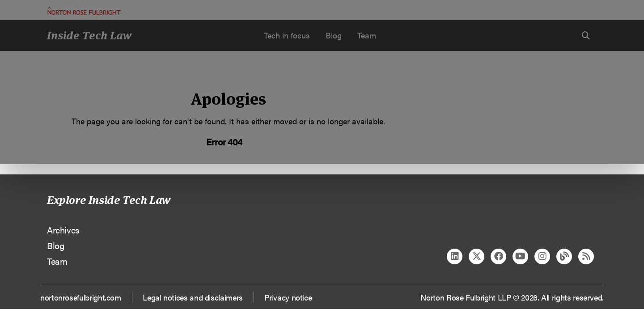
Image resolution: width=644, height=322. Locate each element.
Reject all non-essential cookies (454, 94)
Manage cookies (327, 94)
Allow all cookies (202, 94)
